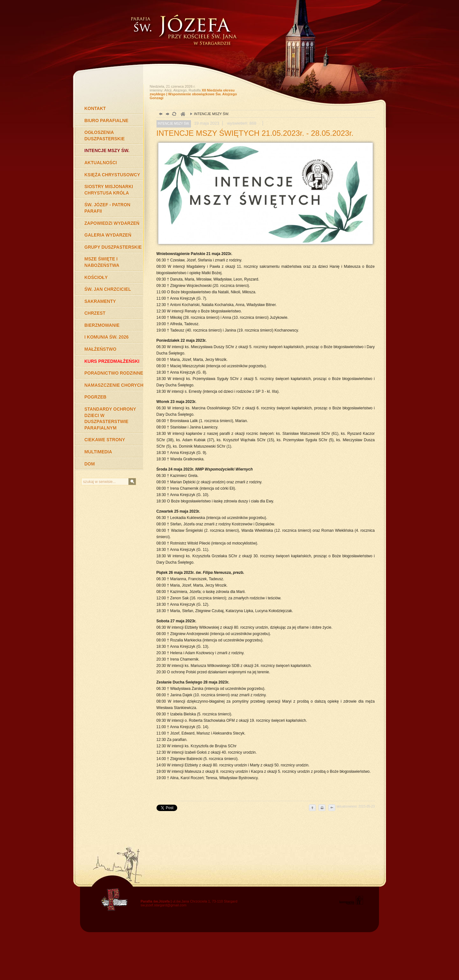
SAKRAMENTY (100, 301)
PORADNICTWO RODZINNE (114, 373)
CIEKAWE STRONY (105, 440)
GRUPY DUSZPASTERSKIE (113, 247)
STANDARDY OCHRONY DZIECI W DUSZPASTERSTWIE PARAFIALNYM (110, 418)
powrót (160, 115)
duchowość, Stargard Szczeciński (182, 115)
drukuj (322, 808)
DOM (90, 464)
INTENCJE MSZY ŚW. (107, 150)
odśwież (174, 115)
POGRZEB (95, 397)
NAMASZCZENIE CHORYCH (114, 385)
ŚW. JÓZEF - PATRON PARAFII (107, 208)
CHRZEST (95, 313)
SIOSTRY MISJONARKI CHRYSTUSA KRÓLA (109, 190)
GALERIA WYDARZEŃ (108, 235)
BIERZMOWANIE (102, 325)
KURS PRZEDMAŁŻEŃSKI (112, 361)
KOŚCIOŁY (96, 277)
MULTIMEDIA (98, 452)
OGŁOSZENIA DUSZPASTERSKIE (105, 135)
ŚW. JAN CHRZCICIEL (108, 289)
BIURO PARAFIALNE (106, 121)
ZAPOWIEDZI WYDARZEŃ (112, 223)
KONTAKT (95, 108)
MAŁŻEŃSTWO (100, 349)
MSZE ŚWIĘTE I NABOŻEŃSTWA (102, 262)
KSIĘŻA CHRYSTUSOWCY (112, 175)
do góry (312, 808)
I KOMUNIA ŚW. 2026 (107, 337)
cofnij (331, 808)
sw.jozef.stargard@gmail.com (164, 905)
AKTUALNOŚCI (101, 163)
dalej (167, 115)
